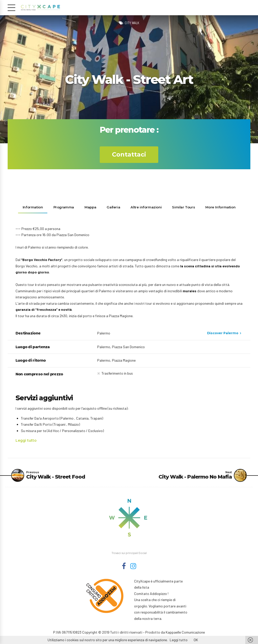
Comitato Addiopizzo (150, 594)
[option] (129, 79)
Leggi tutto (26, 440)
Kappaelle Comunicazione (185, 633)
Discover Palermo (223, 333)
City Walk (132, 23)
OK (196, 640)
